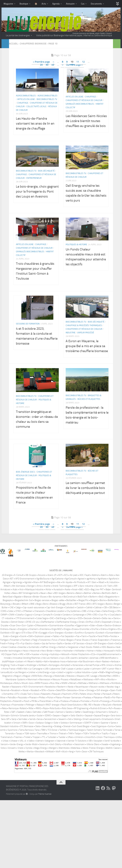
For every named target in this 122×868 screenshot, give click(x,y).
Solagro (48, 723)
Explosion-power (43, 636)
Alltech (7, 586)
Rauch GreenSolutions (71, 705)
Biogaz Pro (83, 600)
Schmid (14, 716)
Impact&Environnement (108, 654)
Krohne (118, 665)
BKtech (25, 604)
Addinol (95, 575)
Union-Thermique (105, 737)
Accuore (42, 575)
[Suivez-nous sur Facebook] (103, 788)
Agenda (56, 4)
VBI (90, 741)
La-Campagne (36, 669)
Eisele (100, 625)
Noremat (5, 690)
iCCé (93, 654)
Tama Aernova (26, 730)
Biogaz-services (42, 600)
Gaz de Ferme (48, 643)
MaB (101, 672)
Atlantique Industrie (34, 589)
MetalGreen (76, 680)
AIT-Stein (92, 582)
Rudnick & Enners (98, 708)
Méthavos (105, 683)
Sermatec (23, 719)
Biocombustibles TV (47, 99)
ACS (66, 575)
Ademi (104, 575)
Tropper (36, 737)
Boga (39, 604)
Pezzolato (23, 698)
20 (41, 65)
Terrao (117, 730)
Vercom (4, 744)
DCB (80, 618)
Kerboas (115, 662)
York (78, 752)
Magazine (8, 4)
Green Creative (9, 647)
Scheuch (113, 712)
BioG (101, 597)
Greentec (22, 647)
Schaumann (101, 712)
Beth (114, 593)
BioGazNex (71, 600)
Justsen (20, 662)
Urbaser (14, 741)
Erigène (112, 629)
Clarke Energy (108, 611)
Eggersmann (82, 625)
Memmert (32, 680)
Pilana (58, 698)
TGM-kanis (30, 734)
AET (11, 579)
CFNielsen (28, 611)
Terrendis (9, 734)
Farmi (84, 636)
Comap (37, 615)
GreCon (119, 643)
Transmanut (6, 737)
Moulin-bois (27, 683)
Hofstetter (80, 651)
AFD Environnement (25, 579)
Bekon (79, 593)
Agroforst (113, 579)
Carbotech (70, 607)
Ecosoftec (70, 625)
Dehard (96, 618)
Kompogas (54, 665)
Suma (111, 726)
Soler (56, 723)
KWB (19, 669)
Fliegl (35, 640)
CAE (12, 607)
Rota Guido (55, 708)
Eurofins (79, 633)
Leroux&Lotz (7, 672)
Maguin (18, 676)
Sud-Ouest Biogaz (81, 726)
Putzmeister (18, 705)
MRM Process (42, 683)
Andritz (47, 586)
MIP (97, 680)
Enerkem (34, 629)
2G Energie (7, 575)
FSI (18, 643)
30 (47, 65)
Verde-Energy (17, 744)
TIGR (85, 734)
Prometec (85, 701)
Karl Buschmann (87, 662)
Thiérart (62, 734)
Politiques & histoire (76, 245)
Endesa (116, 625)
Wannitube (64, 748)
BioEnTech (82, 597)
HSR (27, 654)
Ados (111, 575)
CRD (95, 615)
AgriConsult (70, 579)
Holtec (99, 651)
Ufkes (70, 737)
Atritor (49, 589)
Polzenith (17, 701)
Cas (83, 4)
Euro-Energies (56, 633)
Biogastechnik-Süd (24, 600)
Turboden (52, 737)
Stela (38, 726)
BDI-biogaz (60, 593)
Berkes (97, 593)
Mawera (81, 676)
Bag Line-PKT (97, 589)
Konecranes (78, 665)
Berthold (106, 593)
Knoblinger (32, 665)
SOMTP (88, 723)
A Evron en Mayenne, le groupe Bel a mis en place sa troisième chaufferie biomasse (87, 346)
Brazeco (54, 604)
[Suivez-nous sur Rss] (108, 788)
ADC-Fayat (85, 575)
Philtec (42, 698)
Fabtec (56, 636)
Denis (116, 618)
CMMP (4, 615)
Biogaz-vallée (58, 600)
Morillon (111, 680)
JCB (68, 658)
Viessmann (79, 744)
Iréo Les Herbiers (50, 658)
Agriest (81, 579)
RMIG (38, 708)
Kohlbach (43, 665)
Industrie (71, 333)
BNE (32, 604)
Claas (98, 611)
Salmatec (37, 712)
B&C (81, 589)
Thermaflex (42, 734)
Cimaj (91, 611)
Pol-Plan (116, 698)
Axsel (75, 589)
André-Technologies (62, 586)
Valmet (39, 741)
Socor (31, 723)
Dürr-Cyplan (27, 625)
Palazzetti (45, 694)
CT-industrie (8, 618)
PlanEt (107, 698)
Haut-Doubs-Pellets (90, 647)
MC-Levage (92, 676)
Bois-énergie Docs (25, 472)
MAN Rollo (37, 676)
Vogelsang (115, 744)
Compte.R (47, 615)
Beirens (70, 593)
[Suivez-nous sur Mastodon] (114, 788)
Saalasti (21, 712)
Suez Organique (99, 726)
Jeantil (74, 658)
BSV (89, 604)
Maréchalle (59, 676)
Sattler (78, 712)
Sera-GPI (5, 719)
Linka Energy (43, 672)
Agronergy (17, 582)
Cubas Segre (42, 618)
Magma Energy (113, 672)
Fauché (92, 636)
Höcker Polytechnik (80, 654)
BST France (80, 604)
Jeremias (94, 658)
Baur (50, 593)
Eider (93, 625)
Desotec (5, 622)
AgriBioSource (43, 579)
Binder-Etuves (40, 597)
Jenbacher (83, 658)
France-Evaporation (100, 640)
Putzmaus (5, 705)
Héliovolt (65, 654)
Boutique (24, 4)
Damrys (72, 618)
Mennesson (45, 680)
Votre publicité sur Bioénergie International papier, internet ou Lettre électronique (74, 35)
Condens (67, 615)
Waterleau (76, 748)
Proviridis (116, 701)
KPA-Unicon (107, 665)
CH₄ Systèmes (73, 611)
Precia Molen (46, 701)
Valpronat (61, 741)
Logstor (69, 672)
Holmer (90, 651)
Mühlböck (116, 683)
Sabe (28, 712)
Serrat (32, 719)
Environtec (85, 629)
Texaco (19, 734)
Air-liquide (67, 582)
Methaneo (88, 680)
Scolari (40, 716)
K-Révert (30, 662)
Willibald (50, 752)
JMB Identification (108, 658)
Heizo (25, 651)
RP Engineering (81, 708)
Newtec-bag (113, 687)
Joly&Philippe (8, 662)
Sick (70, 719)
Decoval (87, 618)
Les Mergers (21, 672)
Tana (37, 730)
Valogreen (50, 741)
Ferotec (114, 636)
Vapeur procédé (86, 333)
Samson (60, 712)
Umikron (79, 737)
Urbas (5, 741)
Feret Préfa (103, 636)
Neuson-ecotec (97, 687)
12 (83, 62)
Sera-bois (115, 716)
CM (118, 611)
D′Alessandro (41, 625)
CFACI (18, 611)
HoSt (118, 651)
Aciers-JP (52, 575)
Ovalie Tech (26, 694)
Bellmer (88, 593)
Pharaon (33, 698)
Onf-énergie (102, 690)
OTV (17, 694)
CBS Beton (114, 607)
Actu (44, 4)
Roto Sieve (67, 708)
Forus (55, 640)
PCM (75, 694)
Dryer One (15, 625)
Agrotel (28, 582)
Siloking (77, 719)
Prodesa (64, 701)
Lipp (53, 672)
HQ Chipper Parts (9, 654)
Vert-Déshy (56, 744)
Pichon (50, 698)
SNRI (25, 723)
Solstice (64, 723)
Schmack (5, 716)
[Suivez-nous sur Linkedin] (98, 788)
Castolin (80, 607)
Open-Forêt (116, 690)
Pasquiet (56, 694)
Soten (96, 723)
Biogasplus (8, 600)
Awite (67, 589)
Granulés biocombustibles (80, 104)
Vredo (21, 748)
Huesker (35, 654)
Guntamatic (34, 647)
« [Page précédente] (53, 62)
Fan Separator (68, 636)
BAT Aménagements (29, 593)
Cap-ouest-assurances (34, 607)
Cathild (89, 607)
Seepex (56, 716)
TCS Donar (52, 730)
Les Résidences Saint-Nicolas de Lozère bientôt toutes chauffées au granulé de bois (86, 121)
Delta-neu (107, 618)
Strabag (58, 726)
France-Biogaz (66, 640)
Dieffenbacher (48, 622)
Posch (27, 701)
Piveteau (87, 698)
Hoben (58, 651)
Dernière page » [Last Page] (74, 65)
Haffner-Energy (49, 647)
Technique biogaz (77, 730)
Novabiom (16, 690)
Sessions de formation (28, 324)
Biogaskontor (112, 597)
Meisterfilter (105, 676)
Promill (95, 701)
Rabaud (40, 705)
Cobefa (20, 615)
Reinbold (117, 705)
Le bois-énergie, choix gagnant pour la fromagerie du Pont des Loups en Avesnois (37, 191)
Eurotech (100, 633)
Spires (114, 723)
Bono (46, 604)
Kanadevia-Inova (58, 662)
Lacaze (70, 669)
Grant (111, 643)
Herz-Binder (47, 651)
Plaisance (98, 698)
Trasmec (18, 737)
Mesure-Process (60, 680)
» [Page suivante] (63, 65)
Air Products (80, 582)
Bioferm (93, 597)
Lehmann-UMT (99, 669)
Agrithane (102, 579)
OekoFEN (60, 690)
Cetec (11, 611)
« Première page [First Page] (41, 62)
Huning (45, 654)
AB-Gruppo (31, 575)
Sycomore (12, 730)
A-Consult (19, 575)
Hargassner (73, 647)
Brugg (62, 604)
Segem (65, 716)
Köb (25, 669)
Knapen (21, 665)
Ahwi (36, 582)
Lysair (95, 672)
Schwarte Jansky (27, 716)
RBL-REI (88, 705)
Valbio (31, 741)
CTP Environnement (25, 618)
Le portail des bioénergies (18, 35)
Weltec (22, 752)
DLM (97, 622)
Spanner (105, 723)
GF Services (79, 643)
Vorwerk (12, 748)
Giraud (89, 643)
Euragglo (43, 633)
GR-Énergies (100, 643)
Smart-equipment (91, 719)
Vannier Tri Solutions (77, 741)
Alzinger (31, 586)
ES (119, 629)
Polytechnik (6, 701)
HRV (21, 654)
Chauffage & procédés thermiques (84, 325)
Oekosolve (72, 690)
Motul (17, 683)
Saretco (69, 712)
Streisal (67, 726)
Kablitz (39, 662)
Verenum (44, 744)
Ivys (62, 658)
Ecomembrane (56, 625)
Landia (78, 669)
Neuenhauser (82, 687)
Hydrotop (54, 654)
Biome (103, 600)
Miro (103, 680)
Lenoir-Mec (114, 669)
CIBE (84, 611)
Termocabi (107, 730)
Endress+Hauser (8, 629)
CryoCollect (115, 615)
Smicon (17, 723)
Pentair (97, 694)
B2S (87, 589)
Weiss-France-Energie (93, 748)
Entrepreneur (34, 178)
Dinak (81, 622)
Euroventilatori (113, 633)
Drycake (5, 625)
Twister (62, 737)
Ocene (51, 690)
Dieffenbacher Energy (67, 622)
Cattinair (98, 607)
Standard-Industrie (9, 726)
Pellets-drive (86, 694)
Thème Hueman (45, 794)
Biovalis (16, 604)
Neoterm (62, 687)
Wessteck (40, 752)
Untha (119, 737)
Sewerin (62, 719)
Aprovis (99, 586)
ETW (35, 633)
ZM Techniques (96, 752)
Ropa (45, 708)
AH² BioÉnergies (47, 582)
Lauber (87, 669)
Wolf (58, 752)
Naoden (6, 687)
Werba (30, 752)
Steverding (47, 726)
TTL (44, 737)
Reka (4, 708)
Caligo (18, 607)
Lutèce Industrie (82, 672)
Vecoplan (98, 741)
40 (53, 65)
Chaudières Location (55, 611)
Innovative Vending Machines (27, 658)
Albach (101, 582)
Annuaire (70, 4)
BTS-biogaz (98, 604)
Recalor (97, 705)
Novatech (35, 690)
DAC (52, 618)
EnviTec (95, 629)
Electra (108, 625)
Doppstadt (107, 622)
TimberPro (95, 734)
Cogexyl (28, 615)
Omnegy (90, 690)
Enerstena (45, 629)
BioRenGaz (113, 600)
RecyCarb (107, 705)
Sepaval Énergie (101, 716)
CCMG (3, 611)
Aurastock (58, 589)
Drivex (116, 622)
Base (14, 593)
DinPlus (90, 622)
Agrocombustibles (26, 96)
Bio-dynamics (55, 597)
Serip (14, 719)
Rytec (7, 712)
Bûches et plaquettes (89, 399)
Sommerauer (76, 723)
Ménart (73, 683)
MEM (116, 676)
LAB (46, 669)
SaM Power (49, 712)
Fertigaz (4, 640)
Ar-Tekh (108, 586)
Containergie (79, 615)
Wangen (53, 748)
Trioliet (27, 737)
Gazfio (60, 643)
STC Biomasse (27, 726)
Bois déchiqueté (46, 171)
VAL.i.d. (23, 741)
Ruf (110, 708)
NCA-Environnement (33, 687)
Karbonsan (72, 662)
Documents (96, 4)
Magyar (27, 676)
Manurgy (48, 676)
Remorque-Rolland (18, 708)
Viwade (105, 744)
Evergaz (15, 636)
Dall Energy (61, 618)
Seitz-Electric (77, 716)
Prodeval (74, 701)
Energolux (23, 629)
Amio (39, 586)
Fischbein (26, 640)
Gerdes (68, 643)
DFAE (29, 622)
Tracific (105, 734)
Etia (29, 633)
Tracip (113, 734)
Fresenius (116, 640)
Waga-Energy (41, 748)
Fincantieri (15, 640)
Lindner (32, 672)
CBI (105, 607)
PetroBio (12, 698)
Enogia (67, 629)
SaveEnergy (88, 712)
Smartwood (107, 719)
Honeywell (109, 651)
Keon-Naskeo (103, 662)
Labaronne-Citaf (58, 669)
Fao (78, 636)
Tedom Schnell (94, 730)
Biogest (94, 600)
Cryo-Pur (103, 615)
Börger (117, 604)
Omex (82, 690)
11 (78, 62)
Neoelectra (50, 687)
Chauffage (23, 103)
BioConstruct (70, 597)
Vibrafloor (68, 744)
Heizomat (35, 651)
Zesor (85, 752)
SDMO (48, 716)
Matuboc (71, 676)
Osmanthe (8, 694)
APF (76, 586)
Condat (57, 615)
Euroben (69, 633)
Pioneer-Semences (72, 698)
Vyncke (29, 748)
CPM (89, 615)
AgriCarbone (57, 579)
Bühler (5, 607)
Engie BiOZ (57, 629)
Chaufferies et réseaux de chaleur (84, 100)
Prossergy (105, 701)
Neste (71, 687)
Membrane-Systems (16, 680)
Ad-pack (74, 575)
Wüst (65, 752)
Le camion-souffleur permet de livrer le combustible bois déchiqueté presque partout (85, 488)
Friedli (3, 643)
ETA (24, 633)
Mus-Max (55, 683)
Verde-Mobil (31, 744)
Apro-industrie (86, 586)
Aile (59, 582)
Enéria (104, 629)
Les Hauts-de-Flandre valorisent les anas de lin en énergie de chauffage (35, 124)
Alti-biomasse (19, 586)
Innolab (7, 658)
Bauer (43, 593)
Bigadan (18, 597)
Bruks (70, 604)
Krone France (9, 669)
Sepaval (88, 716)
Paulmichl (67, 694)
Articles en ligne (26, 99)
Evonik (23, 636)
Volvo (3, 748)
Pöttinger (30, 705)
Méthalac (82, 683)
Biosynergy (6, 604)
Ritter (31, 708)
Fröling (11, 643)
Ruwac (117, 708)
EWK (31, 636)
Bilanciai (27, 597)
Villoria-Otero (93, 744)
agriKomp (91, 579)
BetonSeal (8, 597)
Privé (56, 701)
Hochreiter (68, 651)
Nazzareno (16, 687)
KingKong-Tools (8, 665)
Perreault (107, 694)
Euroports (89, 633)
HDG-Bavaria (108, 647)
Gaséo (37, 643)
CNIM (12, 615)
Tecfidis (63, 730)
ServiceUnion (50, 719)
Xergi (71, 752)
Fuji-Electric (27, 643)
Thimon (53, 734)
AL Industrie (112, 582)
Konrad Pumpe (92, 665)
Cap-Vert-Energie (55, 607)
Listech (60, 672)
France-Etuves (82, 640)
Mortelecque (6, 683)
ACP (60, 575)
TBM (43, 730)
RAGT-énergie (52, 705)
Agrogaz (7, 582)
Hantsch (62, 647)
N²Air (44, 690)
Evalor (6, 636)
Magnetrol (7, 676)
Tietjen (78, 734)
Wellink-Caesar (113, 748)
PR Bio (34, 701)
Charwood (39, 611)
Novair (26, 690)
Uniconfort (90, 737)
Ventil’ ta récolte (112, 741)
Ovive (36, 694)
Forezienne (45, 640)
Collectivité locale (36, 106)
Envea (75, 629)
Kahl (46, 662)
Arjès (15, 589)
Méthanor (93, 683)
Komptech (66, 665)
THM (70, 734)
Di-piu (36, 622)
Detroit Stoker (17, 622)
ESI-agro (16, 633)
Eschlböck (5, 633)
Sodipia (39, 723)
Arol (21, 589)
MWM (64, 683)
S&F (13, 712)
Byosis (109, 604)
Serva (40, 719)
